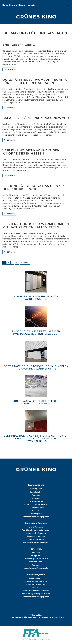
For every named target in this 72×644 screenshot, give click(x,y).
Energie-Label (36, 492)
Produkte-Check (36, 562)
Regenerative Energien (36, 533)
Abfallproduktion (36, 578)
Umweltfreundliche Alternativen (36, 591)
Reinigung (36, 565)
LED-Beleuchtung (36, 507)
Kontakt (22, 5)
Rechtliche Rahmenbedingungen (36, 530)
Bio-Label (36, 553)
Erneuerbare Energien (36, 523)
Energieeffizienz (36, 485)
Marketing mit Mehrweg (36, 584)
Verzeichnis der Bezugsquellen (36, 517)
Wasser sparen (36, 514)
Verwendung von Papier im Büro (36, 594)
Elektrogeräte (36, 489)
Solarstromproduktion (36, 536)
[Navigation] (68, 5)
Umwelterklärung (56, 617)
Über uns (13, 5)
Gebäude (36, 498)
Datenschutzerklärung (21, 617)
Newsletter (31, 5)
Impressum (44, 617)
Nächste (25, 263)
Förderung (36, 495)
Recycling (36, 587)
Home (5, 5)
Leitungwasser (36, 556)
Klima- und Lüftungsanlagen (36, 504)
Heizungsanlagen (36, 501)
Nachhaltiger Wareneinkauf (36, 559)
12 (17, 263)
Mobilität (36, 510)
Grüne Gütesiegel (36, 527)
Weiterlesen (9, 69)
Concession (36, 549)
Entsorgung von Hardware (36, 581)
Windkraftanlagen (36, 539)
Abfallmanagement (36, 575)
